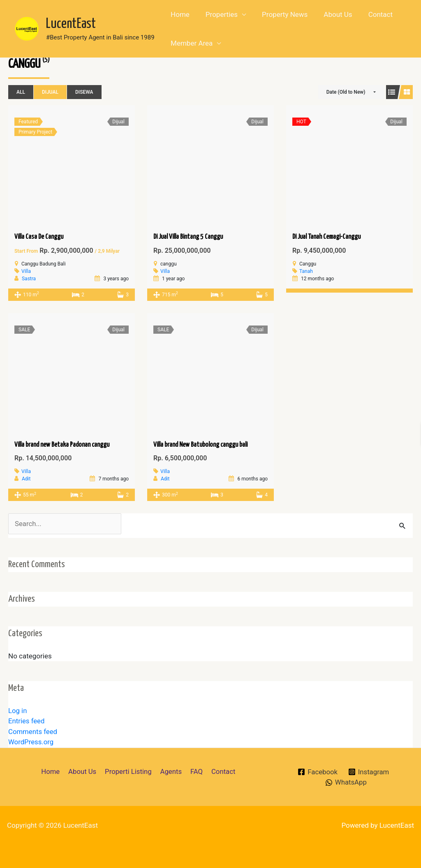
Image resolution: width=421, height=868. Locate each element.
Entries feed (27, 721)
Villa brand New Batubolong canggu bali (200, 445)
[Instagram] (369, 772)
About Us (331, 14)
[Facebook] (317, 772)
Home (179, 14)
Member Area (191, 43)
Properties (218, 14)
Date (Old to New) (346, 92)
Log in (18, 711)
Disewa (84, 92)
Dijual (50, 92)
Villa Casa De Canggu (39, 237)
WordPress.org (31, 742)
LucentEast (71, 24)
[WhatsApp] (346, 783)
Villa (26, 271)
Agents (170, 771)
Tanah (306, 271)
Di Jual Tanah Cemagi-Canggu (326, 237)
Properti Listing (129, 771)
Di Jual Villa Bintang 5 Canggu (188, 237)
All (21, 92)
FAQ (195, 771)
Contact (371, 14)
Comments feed (33, 732)
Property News (280, 14)
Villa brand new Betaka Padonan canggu (62, 445)
